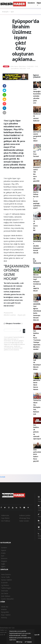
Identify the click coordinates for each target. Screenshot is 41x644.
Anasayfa (5, 12)
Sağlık (3, 564)
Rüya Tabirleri (6, 615)
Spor (12, 12)
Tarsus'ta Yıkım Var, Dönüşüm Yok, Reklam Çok (37, 407)
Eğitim (3, 567)
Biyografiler (5, 612)
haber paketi (4, 637)
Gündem (31, 3)
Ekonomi (4, 558)
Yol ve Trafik (5, 577)
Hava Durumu (6, 574)
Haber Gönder (24, 521)
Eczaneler (4, 583)
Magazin (4, 561)
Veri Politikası (6, 521)
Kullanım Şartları (25, 515)
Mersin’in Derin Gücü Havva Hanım (37, 385)
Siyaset (4, 550)
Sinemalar (4, 591)
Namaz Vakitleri (6, 580)
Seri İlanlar (5, 593)
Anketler (4, 609)
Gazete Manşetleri (7, 599)
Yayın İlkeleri (5, 518)
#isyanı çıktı (22, 315)
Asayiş (3, 553)
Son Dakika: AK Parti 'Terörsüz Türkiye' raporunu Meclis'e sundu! (37, 340)
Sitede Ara (5, 607)
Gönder (24, 331)
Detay (19, 642)
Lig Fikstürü (5, 585)
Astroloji (4, 618)
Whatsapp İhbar (25, 518)
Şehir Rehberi (6, 596)
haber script (4, 641)
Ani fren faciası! (36, 154)
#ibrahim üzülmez (10, 315)
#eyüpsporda (8, 313)
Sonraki (3, 477)
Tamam (28, 642)
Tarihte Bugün (6, 588)
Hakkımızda (5, 515)
